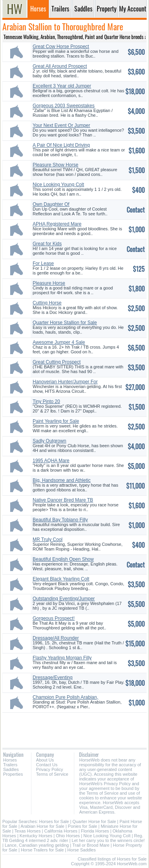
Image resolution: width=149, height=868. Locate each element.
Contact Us (47, 765)
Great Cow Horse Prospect (61, 47)
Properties (13, 774)
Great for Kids (47, 244)
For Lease (43, 263)
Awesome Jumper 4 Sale (59, 342)
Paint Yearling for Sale (56, 421)
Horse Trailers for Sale (42, 850)
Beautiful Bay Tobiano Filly (60, 520)
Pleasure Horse (49, 283)
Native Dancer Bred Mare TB (63, 500)
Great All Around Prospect (60, 66)
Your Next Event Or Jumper (61, 125)
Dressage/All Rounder (56, 638)
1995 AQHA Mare (51, 461)
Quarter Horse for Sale (94, 821)
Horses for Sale (54, 821)
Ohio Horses (68, 836)
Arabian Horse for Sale (42, 826)
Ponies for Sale (83, 826)
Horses (10, 760)
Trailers (10, 765)
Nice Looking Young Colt (58, 185)
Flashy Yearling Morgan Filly (62, 658)
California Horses (61, 831)
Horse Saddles (81, 850)
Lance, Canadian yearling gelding (37, 845)
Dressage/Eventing (52, 678)
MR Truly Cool (48, 539)
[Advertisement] (74, 727)
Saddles (11, 769)
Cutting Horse (47, 303)
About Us (45, 760)
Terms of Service (52, 774)
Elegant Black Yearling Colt (61, 579)
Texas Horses (28, 831)
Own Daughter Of (51, 204)
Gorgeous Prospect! (54, 618)
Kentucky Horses (36, 836)
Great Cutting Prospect (57, 362)
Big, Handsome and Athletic (62, 480)
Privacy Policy (50, 769)
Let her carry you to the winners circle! (108, 840)
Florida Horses (95, 831)
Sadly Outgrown (49, 441)
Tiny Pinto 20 (46, 401)
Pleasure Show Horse (55, 165)
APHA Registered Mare (57, 224)
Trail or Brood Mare (91, 845)
